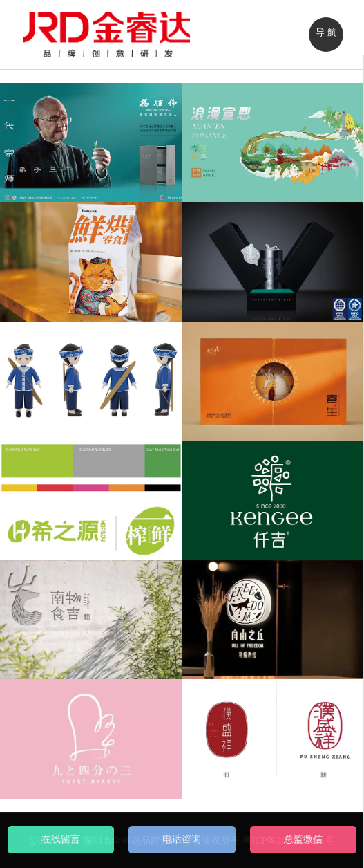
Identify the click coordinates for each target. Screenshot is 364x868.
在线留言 (61, 839)
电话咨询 (182, 839)
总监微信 (303, 839)
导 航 (326, 32)
